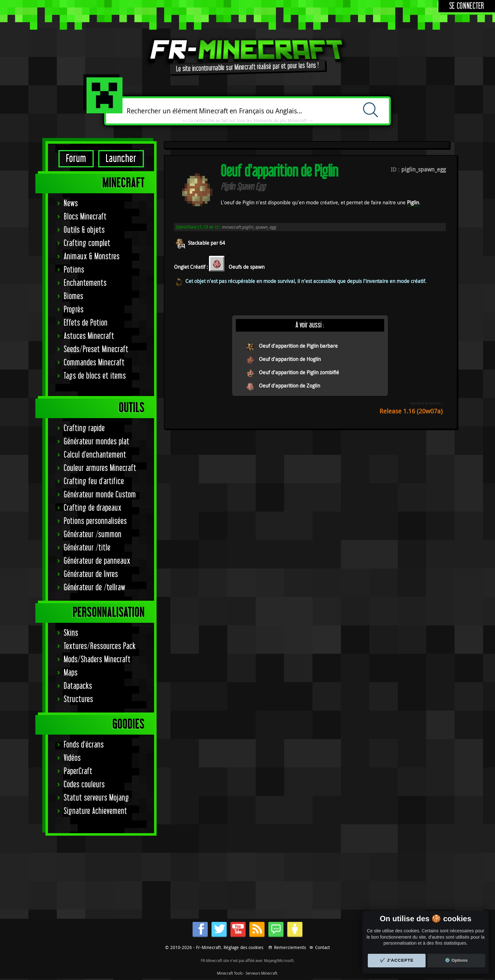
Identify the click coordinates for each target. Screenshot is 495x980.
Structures (78, 699)
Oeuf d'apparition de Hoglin (290, 359)
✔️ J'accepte (397, 960)
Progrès (74, 310)
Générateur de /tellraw (95, 588)
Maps (71, 673)
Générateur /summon (93, 535)
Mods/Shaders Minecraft (97, 660)
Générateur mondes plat (97, 442)
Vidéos (72, 758)
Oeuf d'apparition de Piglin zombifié (299, 372)
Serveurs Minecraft (261, 973)
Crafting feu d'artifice (94, 481)
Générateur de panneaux (97, 561)
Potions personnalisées (95, 521)
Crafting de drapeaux (93, 508)
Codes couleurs (84, 785)
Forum (76, 159)
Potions (74, 270)
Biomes (74, 296)
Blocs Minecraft (85, 217)
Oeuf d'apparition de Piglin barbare (298, 346)
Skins (71, 633)
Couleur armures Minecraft (100, 468)
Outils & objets (84, 230)
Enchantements (85, 283)
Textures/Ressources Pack (100, 646)
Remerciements (290, 947)
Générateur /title (87, 548)
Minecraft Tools (230, 973)
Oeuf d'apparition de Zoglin (289, 386)
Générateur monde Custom (100, 495)
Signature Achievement (95, 811)
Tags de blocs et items (95, 376)
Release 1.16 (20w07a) (411, 411)
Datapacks (78, 686)
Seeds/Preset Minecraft (96, 349)
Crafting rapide (84, 428)
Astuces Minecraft (89, 336)
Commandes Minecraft (94, 363)
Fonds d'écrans (84, 745)
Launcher (121, 159)
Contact (322, 947)
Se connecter (467, 6)
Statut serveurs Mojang (96, 798)
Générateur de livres (91, 574)
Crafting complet (87, 243)
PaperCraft (78, 771)
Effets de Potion (86, 323)
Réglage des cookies (243, 947)
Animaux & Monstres (92, 257)
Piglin (413, 202)
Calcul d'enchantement (95, 455)
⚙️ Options (456, 960)
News (71, 204)
